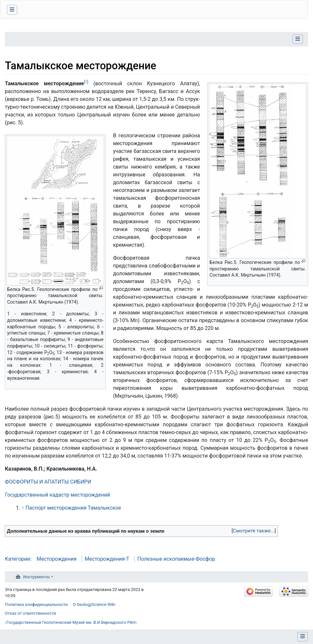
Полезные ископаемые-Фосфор (176, 559)
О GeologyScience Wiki (94, 604)
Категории (18, 559)
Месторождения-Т (107, 559)
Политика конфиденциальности (36, 604)
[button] (254, 531)
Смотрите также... (254, 531)
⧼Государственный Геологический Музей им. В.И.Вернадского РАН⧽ (71, 622)
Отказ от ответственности (30, 613)
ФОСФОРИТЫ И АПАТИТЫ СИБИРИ (48, 482)
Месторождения (56, 559)
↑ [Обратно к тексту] (23, 508)
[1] (86, 82)
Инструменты (36, 577)
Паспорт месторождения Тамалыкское (73, 508)
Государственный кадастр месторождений (57, 495)
